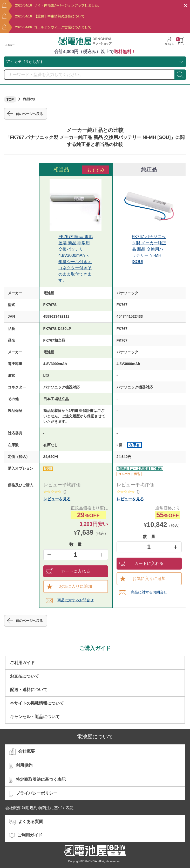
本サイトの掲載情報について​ (37, 703)
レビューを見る (57, 499)
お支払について (24, 676)
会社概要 (22, 752)
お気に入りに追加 (69, 586)
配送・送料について (29, 690)
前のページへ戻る (25, 114)
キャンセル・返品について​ (35, 717)
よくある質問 (26, 822)
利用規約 (21, 766)
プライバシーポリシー (33, 794)
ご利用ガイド (22, 663)
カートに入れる (68, 571)
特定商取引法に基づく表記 (37, 780)
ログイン (169, 41)
